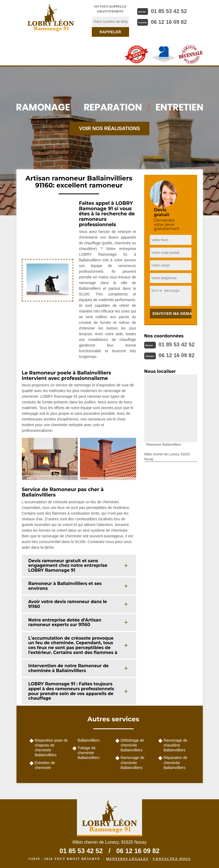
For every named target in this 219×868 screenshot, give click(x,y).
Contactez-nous (172, 859)
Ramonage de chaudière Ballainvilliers (176, 745)
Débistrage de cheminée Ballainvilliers (132, 745)
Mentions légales (127, 859)
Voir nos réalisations (110, 129)
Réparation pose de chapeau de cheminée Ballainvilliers (51, 748)
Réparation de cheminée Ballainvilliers (176, 762)
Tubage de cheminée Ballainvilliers (89, 753)
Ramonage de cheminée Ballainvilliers (133, 762)
